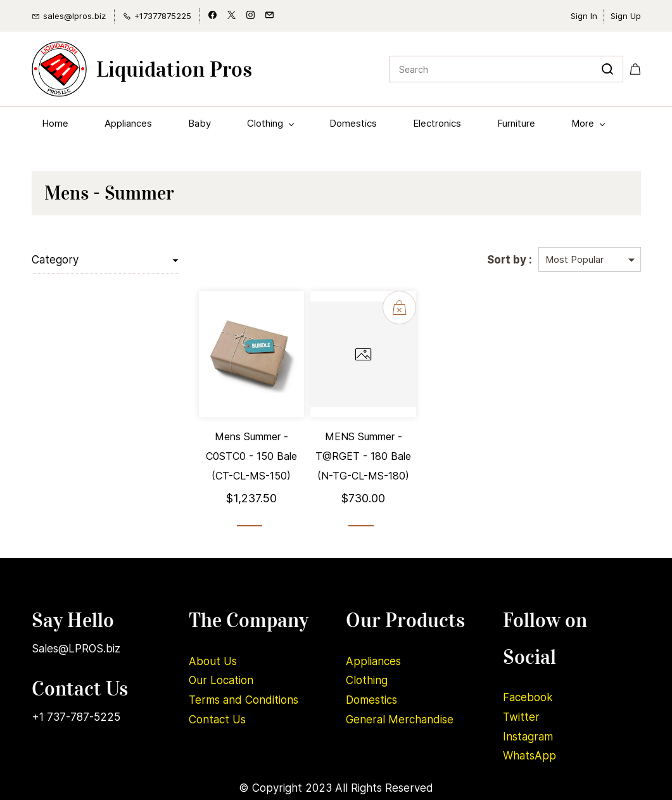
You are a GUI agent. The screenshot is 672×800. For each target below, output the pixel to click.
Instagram (528, 737)
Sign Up (626, 16)
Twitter (521, 717)
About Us (213, 661)
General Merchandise (400, 720)
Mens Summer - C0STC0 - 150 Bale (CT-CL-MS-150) (251, 456)
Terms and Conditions (244, 700)
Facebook (528, 697)
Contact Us (217, 720)
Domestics (371, 700)
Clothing (367, 680)
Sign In (584, 16)
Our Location (221, 680)
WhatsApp (529, 756)
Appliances (373, 661)
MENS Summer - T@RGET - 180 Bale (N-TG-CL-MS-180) (363, 456)
